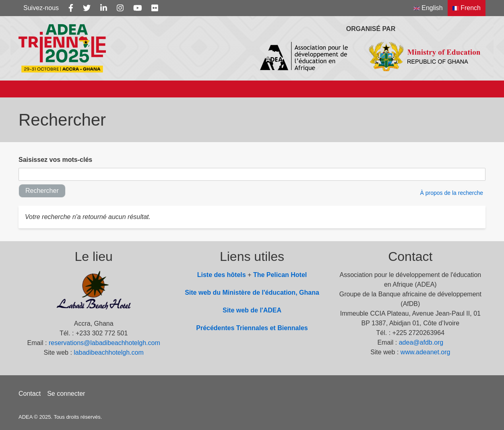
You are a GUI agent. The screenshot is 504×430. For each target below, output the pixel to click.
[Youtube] (138, 8)
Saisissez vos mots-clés (55, 160)
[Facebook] (71, 8)
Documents (346, 89)
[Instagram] (120, 8)
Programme (232, 89)
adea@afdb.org (421, 342)
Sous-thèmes (119, 89)
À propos (63, 89)
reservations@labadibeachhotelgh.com (104, 343)
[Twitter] (87, 8)
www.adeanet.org (426, 352)
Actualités (289, 89)
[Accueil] (26, 89)
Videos (438, 89)
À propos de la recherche (452, 193)
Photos (396, 89)
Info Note (177, 89)
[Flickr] (155, 8)
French (467, 8)
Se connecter (66, 394)
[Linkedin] (104, 8)
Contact (30, 394)
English (428, 8)
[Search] (469, 89)
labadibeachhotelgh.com (108, 352)
